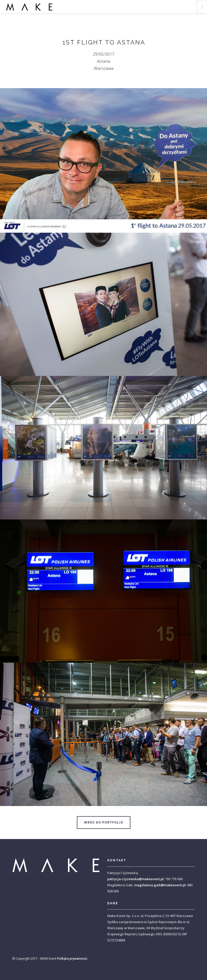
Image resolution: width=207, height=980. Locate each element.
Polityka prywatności (72, 959)
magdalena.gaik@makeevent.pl (160, 885)
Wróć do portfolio (104, 823)
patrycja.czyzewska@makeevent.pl (135, 879)
